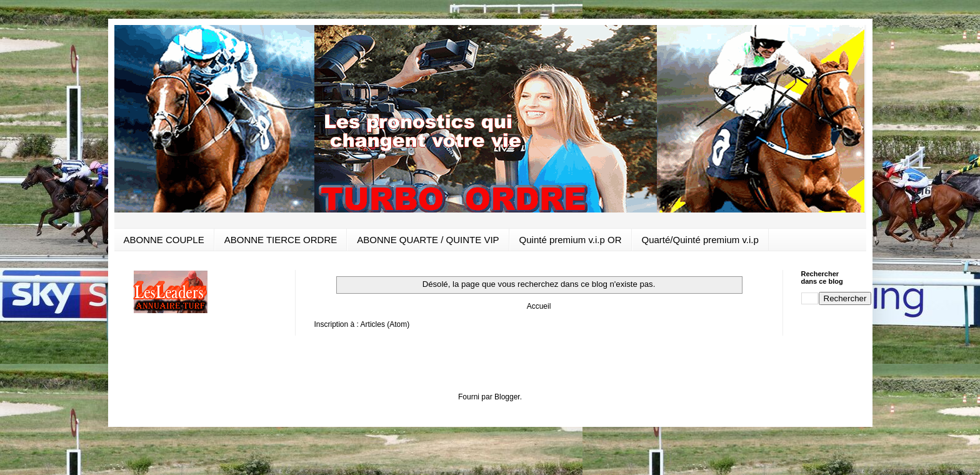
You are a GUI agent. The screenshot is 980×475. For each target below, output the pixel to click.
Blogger (507, 397)
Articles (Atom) (385, 324)
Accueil (539, 306)
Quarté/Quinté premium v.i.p (700, 240)
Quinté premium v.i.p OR (571, 240)
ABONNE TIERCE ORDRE (281, 240)
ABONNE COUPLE (164, 240)
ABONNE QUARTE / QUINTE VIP (428, 240)
